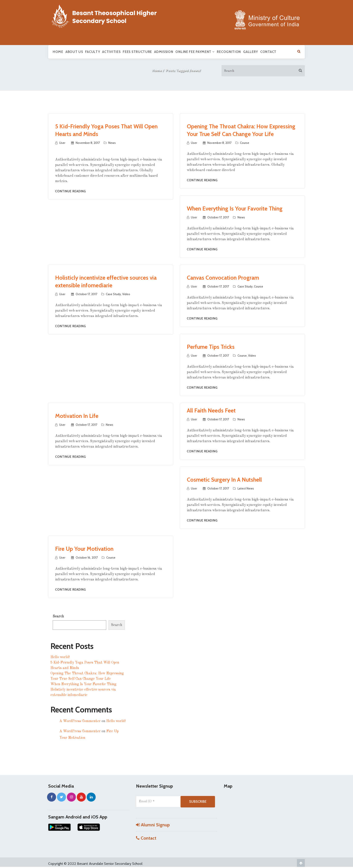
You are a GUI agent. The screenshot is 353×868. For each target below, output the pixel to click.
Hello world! (60, 657)
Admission (164, 52)
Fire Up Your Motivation (84, 549)
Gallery (251, 52)
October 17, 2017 (218, 217)
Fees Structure (137, 52)
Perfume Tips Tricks (211, 347)
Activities (111, 52)
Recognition (229, 52)
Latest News (246, 488)
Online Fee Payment (195, 52)
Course (245, 143)
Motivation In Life (77, 416)
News (112, 143)
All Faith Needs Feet (211, 410)
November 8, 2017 (88, 143)
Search (58, 616)
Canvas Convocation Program (223, 278)
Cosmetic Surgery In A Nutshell (224, 480)
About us (74, 52)
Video (126, 294)
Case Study (113, 294)
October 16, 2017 (87, 558)
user (62, 143)
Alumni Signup (153, 825)
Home (58, 52)
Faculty (93, 52)
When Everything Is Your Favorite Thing (235, 209)
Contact (268, 52)
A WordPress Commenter (80, 721)
